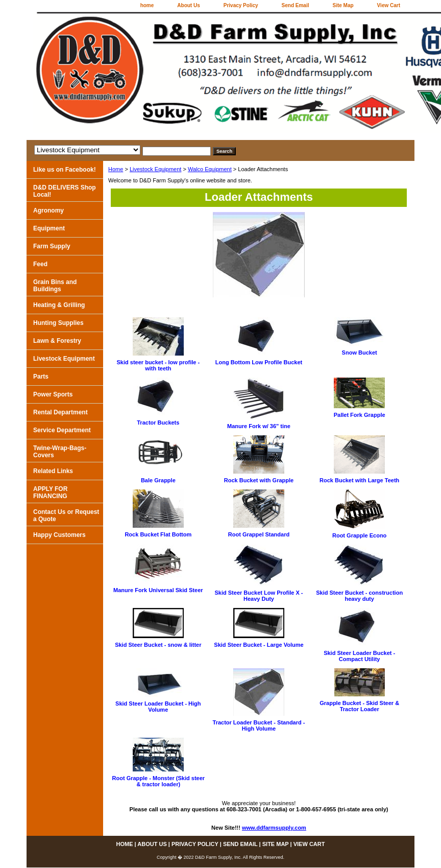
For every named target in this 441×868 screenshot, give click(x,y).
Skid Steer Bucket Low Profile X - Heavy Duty (259, 596)
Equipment (49, 228)
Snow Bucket (360, 353)
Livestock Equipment (156, 169)
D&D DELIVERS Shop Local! (65, 191)
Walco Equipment (210, 169)
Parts (41, 377)
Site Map (343, 5)
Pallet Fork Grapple (360, 415)
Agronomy (48, 210)
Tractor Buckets (158, 423)
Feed (40, 264)
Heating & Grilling (59, 305)
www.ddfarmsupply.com (274, 828)
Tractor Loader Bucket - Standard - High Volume (259, 725)
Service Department (62, 430)
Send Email (296, 5)
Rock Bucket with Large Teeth (359, 480)
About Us (188, 5)
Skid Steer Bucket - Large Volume (259, 645)
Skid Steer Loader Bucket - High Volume (158, 707)
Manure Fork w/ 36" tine (259, 426)
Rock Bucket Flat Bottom (158, 534)
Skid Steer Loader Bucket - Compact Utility (359, 656)
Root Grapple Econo (359, 535)
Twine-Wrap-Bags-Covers (60, 452)
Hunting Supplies (58, 323)
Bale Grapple (158, 480)
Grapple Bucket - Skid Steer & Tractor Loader (359, 706)
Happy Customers (59, 535)
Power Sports (53, 394)
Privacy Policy (241, 5)
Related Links (53, 471)
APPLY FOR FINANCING (50, 492)
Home (116, 169)
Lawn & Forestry (57, 341)
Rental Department (60, 412)
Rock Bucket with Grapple (259, 480)
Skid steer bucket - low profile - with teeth (158, 365)
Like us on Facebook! (65, 170)
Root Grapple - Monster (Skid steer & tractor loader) (159, 781)
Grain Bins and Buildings (55, 286)
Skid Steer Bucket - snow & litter (158, 645)
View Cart (389, 5)
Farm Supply (52, 246)
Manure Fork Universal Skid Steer (158, 590)
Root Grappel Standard (259, 534)
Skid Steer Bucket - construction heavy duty (359, 596)
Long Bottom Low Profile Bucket (259, 362)
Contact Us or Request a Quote (66, 515)
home (147, 5)
